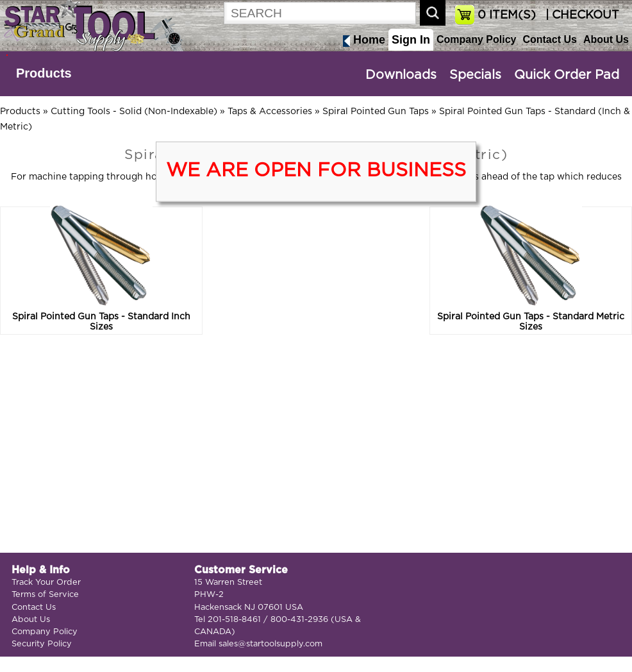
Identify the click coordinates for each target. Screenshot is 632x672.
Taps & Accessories (270, 112)
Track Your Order (46, 583)
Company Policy (476, 39)
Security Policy (42, 644)
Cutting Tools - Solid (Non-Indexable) (134, 112)
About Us (606, 39)
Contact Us (549, 39)
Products (44, 73)
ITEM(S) (507, 15)
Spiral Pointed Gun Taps (376, 112)
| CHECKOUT (581, 15)
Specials (475, 75)
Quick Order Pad (567, 75)
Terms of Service (45, 595)
